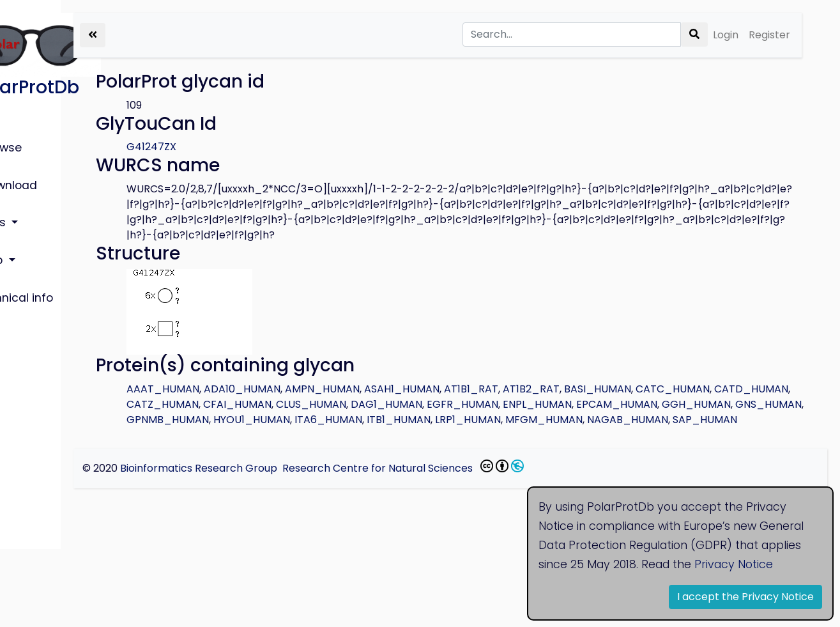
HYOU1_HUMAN (654, 420)
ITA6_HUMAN (731, 420)
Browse (34, 144)
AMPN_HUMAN (421, 389)
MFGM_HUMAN (403, 435)
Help (26, 233)
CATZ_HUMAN (419, 404)
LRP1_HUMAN (327, 435)
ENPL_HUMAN (260, 420)
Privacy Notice (734, 564)
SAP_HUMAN (564, 435)
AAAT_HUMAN (262, 389)
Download (42, 173)
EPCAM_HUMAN (340, 420)
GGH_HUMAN (419, 420)
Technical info (51, 262)
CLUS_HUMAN (567, 404)
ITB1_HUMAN (257, 435)
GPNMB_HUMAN (570, 420)
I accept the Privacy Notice (745, 597)
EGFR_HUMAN (719, 404)
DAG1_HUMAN (643, 404)
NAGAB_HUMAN (486, 435)
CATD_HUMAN (341, 404)
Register (769, 35)
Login (726, 35)
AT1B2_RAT (630, 389)
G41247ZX (250, 147)
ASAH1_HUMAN (501, 389)
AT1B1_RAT (570, 389)
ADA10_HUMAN (341, 389)
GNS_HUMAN (491, 420)
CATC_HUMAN (263, 404)
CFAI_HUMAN (493, 404)
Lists (27, 203)
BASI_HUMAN (697, 389)
